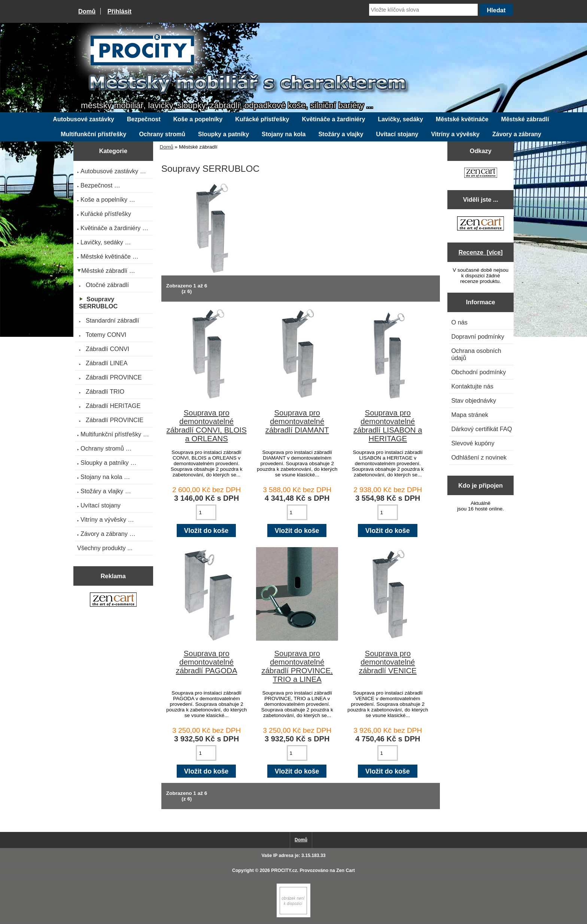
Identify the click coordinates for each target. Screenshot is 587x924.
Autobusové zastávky (83, 119)
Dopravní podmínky (477, 336)
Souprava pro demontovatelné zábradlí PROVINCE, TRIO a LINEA (297, 666)
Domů (87, 11)
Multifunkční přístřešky (93, 134)
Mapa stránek (470, 415)
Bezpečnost (144, 119)
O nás (459, 322)
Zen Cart (346, 870)
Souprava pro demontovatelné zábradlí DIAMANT (297, 421)
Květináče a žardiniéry (333, 119)
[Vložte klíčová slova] (423, 10)
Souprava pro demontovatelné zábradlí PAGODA (207, 662)
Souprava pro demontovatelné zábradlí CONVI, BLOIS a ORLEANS (207, 426)
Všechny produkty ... (105, 548)
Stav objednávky (474, 400)
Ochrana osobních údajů (476, 354)
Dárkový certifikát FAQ (481, 429)
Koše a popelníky (198, 119)
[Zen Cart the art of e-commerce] (113, 601)
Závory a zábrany (517, 134)
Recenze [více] (481, 252)
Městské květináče (462, 119)
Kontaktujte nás (472, 386)
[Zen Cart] (293, 916)
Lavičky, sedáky (400, 119)
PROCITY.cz (284, 870)
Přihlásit (119, 11)
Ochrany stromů (162, 134)
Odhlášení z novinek (479, 457)
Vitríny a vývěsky (455, 134)
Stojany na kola (284, 134)
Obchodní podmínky (478, 372)
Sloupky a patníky (223, 134)
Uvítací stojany (397, 134)
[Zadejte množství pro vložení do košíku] (206, 512)
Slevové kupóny (473, 443)
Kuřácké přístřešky (262, 119)
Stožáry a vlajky (341, 134)
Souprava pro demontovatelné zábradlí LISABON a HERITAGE (388, 426)
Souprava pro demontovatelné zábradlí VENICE (388, 662)
